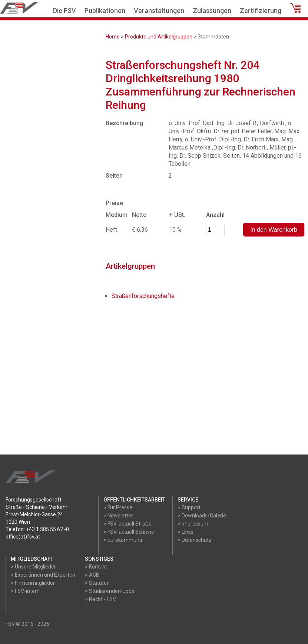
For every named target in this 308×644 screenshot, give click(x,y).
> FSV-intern (25, 591)
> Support (189, 507)
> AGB (92, 575)
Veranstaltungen (159, 11)
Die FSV (64, 11)
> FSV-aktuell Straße (127, 524)
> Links (186, 532)
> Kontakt (96, 567)
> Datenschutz (195, 540)
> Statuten (97, 583)
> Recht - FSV (100, 599)
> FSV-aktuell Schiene (129, 532)
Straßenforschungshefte (143, 296)
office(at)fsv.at (23, 537)
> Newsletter (118, 516)
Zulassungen (212, 11)
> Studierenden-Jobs (110, 591)
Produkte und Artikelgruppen (159, 37)
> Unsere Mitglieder (33, 567)
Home (113, 37)
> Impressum (193, 524)
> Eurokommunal (123, 540)
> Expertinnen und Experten (43, 575)
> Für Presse (118, 507)
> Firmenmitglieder (33, 583)
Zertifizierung (261, 11)
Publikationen (105, 11)
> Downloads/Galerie (202, 516)
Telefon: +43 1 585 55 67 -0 (37, 529)
